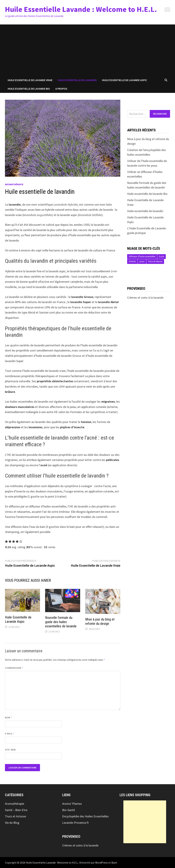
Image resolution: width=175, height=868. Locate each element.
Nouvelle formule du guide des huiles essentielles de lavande (61, 622)
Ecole (161, 256)
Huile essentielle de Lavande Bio (29, 89)
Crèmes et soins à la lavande (145, 298)
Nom (9, 717)
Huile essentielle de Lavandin (77, 80)
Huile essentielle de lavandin (145, 211)
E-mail (10, 734)
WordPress (102, 863)
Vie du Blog (12, 823)
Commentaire (14, 668)
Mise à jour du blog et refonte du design (100, 621)
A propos (61, 89)
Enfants (132, 261)
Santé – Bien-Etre (16, 810)
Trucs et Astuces (155, 261)
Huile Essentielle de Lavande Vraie (30, 80)
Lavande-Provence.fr (76, 823)
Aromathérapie (14, 184)
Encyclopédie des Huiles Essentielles (85, 816)
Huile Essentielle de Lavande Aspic (124, 80)
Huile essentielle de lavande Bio (147, 194)
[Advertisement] (87, 50)
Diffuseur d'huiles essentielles (142, 256)
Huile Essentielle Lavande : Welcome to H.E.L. (81, 9)
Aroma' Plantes (72, 804)
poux (142, 261)
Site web (10, 750)
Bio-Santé (69, 810)
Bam (114, 863)
